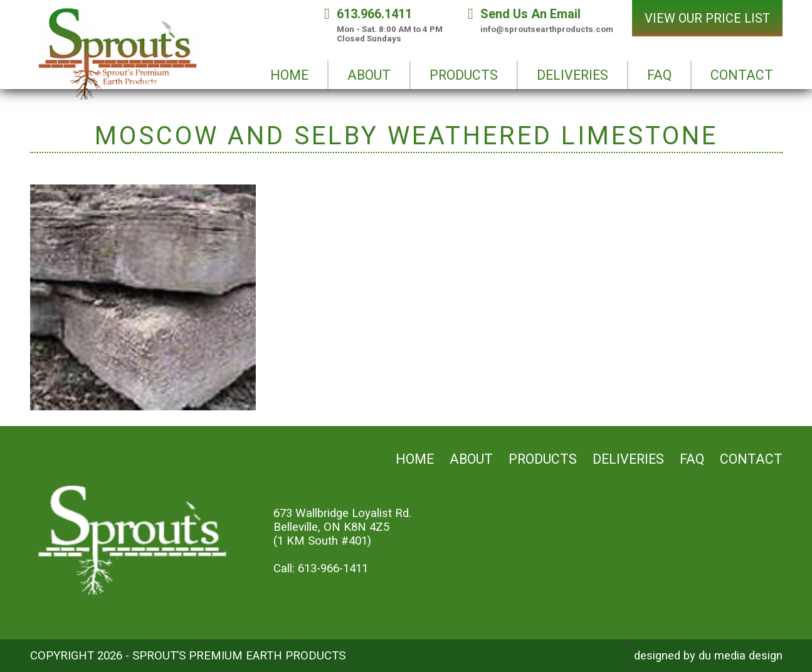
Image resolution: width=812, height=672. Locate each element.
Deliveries (628, 459)
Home (415, 459)
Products (543, 459)
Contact (751, 459)
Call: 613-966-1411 (321, 568)
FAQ (692, 459)
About (471, 459)
